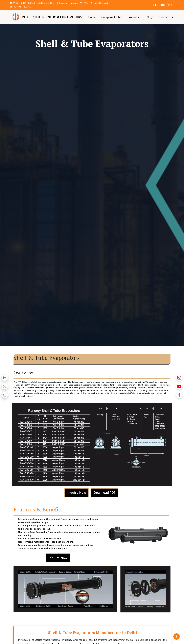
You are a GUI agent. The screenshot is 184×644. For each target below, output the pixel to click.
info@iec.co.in (100, 3)
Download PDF (105, 493)
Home (92, 17)
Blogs (150, 17)
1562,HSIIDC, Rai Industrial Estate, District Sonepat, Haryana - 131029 (49, 3)
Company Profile (112, 17)
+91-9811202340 (21, 7)
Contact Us (166, 17)
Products (133, 17)
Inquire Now (76, 493)
